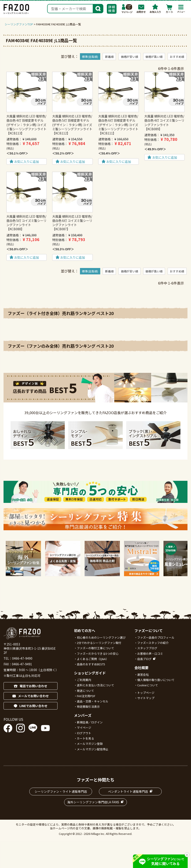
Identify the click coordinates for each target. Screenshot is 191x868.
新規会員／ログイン (90, 722)
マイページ (127, 9)
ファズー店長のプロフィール (156, 637)
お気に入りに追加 (26, 161)
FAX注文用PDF (86, 696)
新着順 (109, 57)
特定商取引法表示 (88, 707)
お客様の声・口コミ (150, 654)
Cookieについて (148, 685)
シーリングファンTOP (19, 24)
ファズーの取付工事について (95, 648)
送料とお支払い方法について (95, 685)
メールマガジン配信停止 (93, 749)
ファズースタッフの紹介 (153, 643)
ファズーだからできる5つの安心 (98, 654)
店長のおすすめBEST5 (91, 664)
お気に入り (155, 9)
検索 (98, 8)
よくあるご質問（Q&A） (93, 659)
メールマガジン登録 (90, 744)
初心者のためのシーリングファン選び (101, 637)
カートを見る (85, 738)
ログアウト (84, 733)
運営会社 (143, 675)
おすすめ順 (177, 57)
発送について (85, 691)
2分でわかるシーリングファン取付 (99, 643)
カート (169, 9)
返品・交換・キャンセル (93, 701)
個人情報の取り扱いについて (156, 680)
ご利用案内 (84, 680)
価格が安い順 (130, 57)
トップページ (146, 693)
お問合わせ (141, 9)
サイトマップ (146, 698)
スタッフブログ (147, 648)
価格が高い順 (154, 57)
